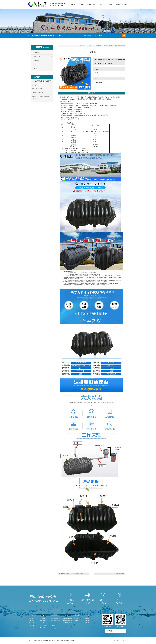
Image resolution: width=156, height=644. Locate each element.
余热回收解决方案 (56, 618)
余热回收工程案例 (67, 618)
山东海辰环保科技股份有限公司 (42, 641)
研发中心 (32, 625)
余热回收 (36, 61)
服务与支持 (55, 626)
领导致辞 (32, 623)
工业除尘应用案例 (67, 623)
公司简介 (32, 618)
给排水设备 (37, 65)
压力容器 (36, 69)
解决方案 (54, 615)
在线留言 (87, 621)
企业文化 (32, 621)
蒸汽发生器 (37, 57)
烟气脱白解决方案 (56, 621)
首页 (84, 46)
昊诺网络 (73, 641)
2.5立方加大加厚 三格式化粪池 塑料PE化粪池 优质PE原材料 (109, 46)
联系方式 (87, 618)
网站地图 (116, 641)
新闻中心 (76, 615)
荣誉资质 (32, 627)
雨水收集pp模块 (120, 574)
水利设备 (36, 52)
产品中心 (90, 46)
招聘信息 (87, 623)
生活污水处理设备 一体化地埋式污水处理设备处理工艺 (76, 574)
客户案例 (65, 615)
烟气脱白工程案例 (67, 621)
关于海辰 (32, 615)
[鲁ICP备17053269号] (63, 641)
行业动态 (76, 621)
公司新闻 (76, 618)
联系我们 (87, 615)
